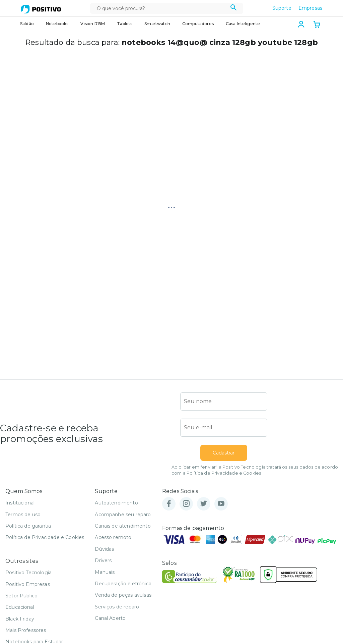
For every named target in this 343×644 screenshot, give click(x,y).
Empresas (310, 8)
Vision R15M (93, 24)
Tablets (125, 24)
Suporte (282, 8)
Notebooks (57, 24)
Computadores (198, 24)
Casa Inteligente (243, 24)
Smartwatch (157, 24)
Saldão (27, 24)
